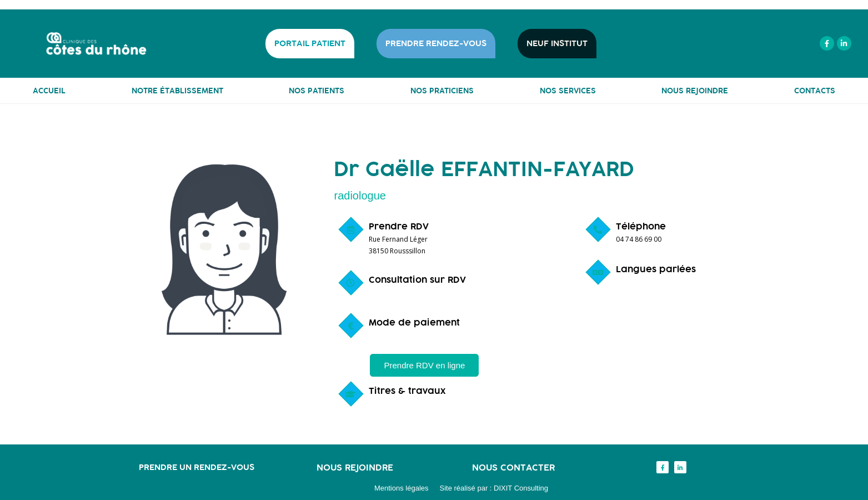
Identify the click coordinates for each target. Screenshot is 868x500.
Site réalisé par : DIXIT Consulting (494, 488)
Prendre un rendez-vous (197, 467)
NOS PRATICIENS (442, 91)
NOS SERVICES (568, 91)
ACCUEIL (49, 91)
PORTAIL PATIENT (310, 44)
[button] (424, 365)
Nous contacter (513, 467)
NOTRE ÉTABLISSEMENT (177, 91)
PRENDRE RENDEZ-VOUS (436, 44)
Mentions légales (402, 488)
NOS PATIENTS (317, 91)
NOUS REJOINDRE (695, 91)
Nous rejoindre (355, 467)
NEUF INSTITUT (557, 44)
